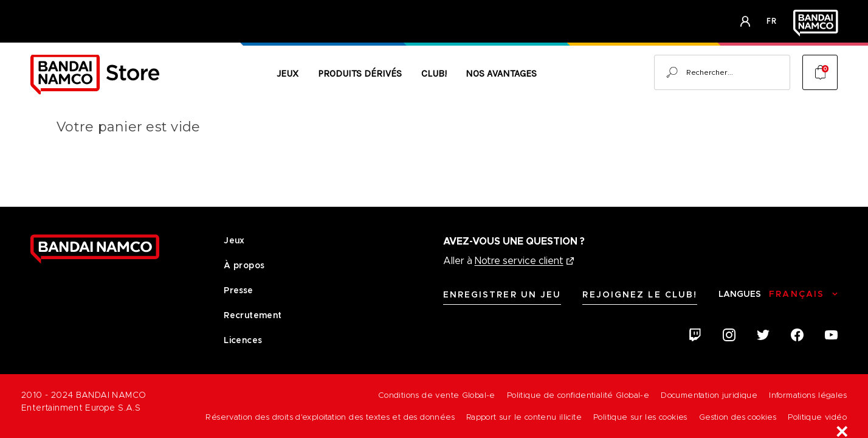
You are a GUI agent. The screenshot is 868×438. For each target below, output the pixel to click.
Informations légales (808, 395)
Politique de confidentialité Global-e (578, 395)
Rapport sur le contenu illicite (524, 417)
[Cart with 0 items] (820, 72)
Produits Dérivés (360, 73)
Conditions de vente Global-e (437, 395)
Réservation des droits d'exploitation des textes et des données (330, 417)
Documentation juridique (709, 395)
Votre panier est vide (128, 127)
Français (797, 294)
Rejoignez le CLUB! (640, 294)
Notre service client (519, 261)
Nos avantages (501, 73)
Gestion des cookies (738, 417)
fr (772, 21)
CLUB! (434, 73)
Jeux (288, 73)
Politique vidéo (817, 417)
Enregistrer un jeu (502, 294)
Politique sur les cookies (640, 417)
